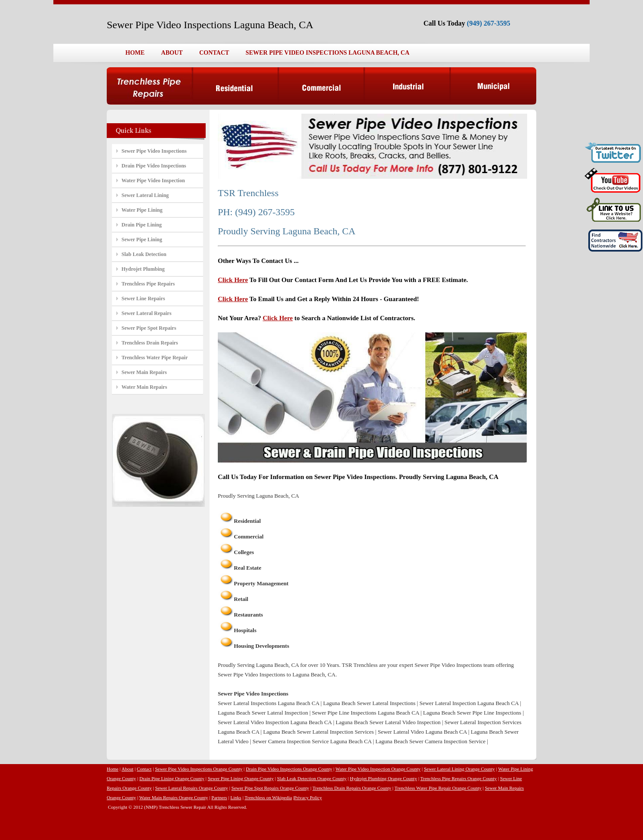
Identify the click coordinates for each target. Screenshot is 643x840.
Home (113, 769)
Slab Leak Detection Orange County (312, 778)
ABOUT (172, 53)
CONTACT (214, 53)
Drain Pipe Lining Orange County (172, 778)
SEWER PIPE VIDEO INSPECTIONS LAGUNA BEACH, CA (327, 53)
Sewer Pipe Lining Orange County (241, 778)
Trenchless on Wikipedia (268, 797)
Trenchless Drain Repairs (150, 343)
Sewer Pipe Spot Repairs (149, 328)
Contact (144, 769)
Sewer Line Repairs (143, 299)
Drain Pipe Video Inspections (154, 166)
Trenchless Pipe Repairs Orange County (459, 778)
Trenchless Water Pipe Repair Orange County (438, 788)
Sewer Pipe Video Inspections (154, 151)
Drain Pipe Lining (142, 225)
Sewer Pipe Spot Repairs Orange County (270, 788)
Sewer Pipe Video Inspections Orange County (199, 769)
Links (236, 797)
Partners (219, 797)
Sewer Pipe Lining (142, 240)
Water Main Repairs (144, 387)
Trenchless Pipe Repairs (148, 284)
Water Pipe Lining (142, 210)
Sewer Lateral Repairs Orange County (192, 788)
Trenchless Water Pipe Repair (155, 358)
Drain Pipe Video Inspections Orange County (289, 769)
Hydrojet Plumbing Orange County (383, 778)
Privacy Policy (308, 797)
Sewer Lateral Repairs (146, 313)
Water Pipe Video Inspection (153, 180)
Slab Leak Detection (144, 254)
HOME (135, 53)
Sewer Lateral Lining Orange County (459, 769)
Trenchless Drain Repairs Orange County (352, 788)
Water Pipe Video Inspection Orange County (378, 769)
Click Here (233, 280)
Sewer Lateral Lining (145, 195)
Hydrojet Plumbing (143, 269)
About (128, 769)
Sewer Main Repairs (144, 372)
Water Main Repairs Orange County (174, 797)
